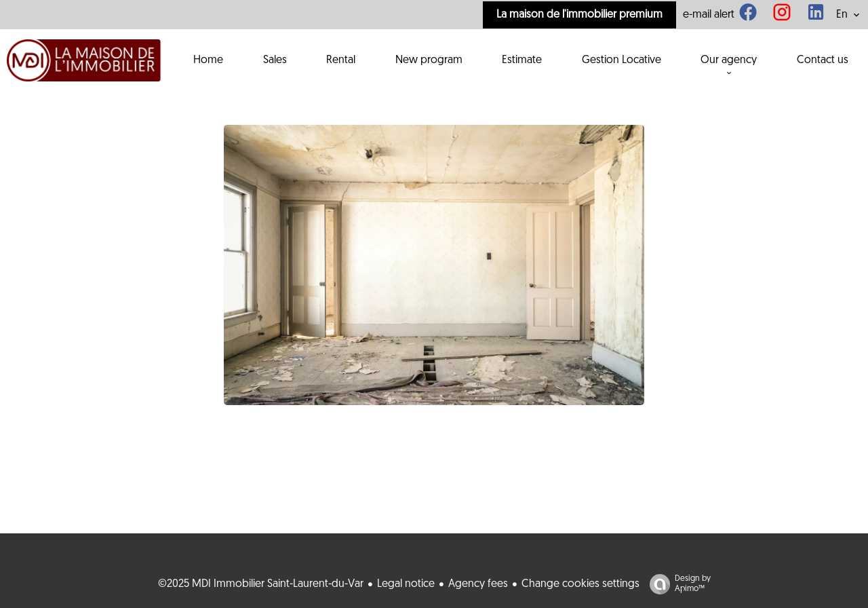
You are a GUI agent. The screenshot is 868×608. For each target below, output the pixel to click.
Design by (677, 585)
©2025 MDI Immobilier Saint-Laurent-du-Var (261, 584)
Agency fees (478, 584)
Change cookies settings (580, 584)
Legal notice (406, 584)
